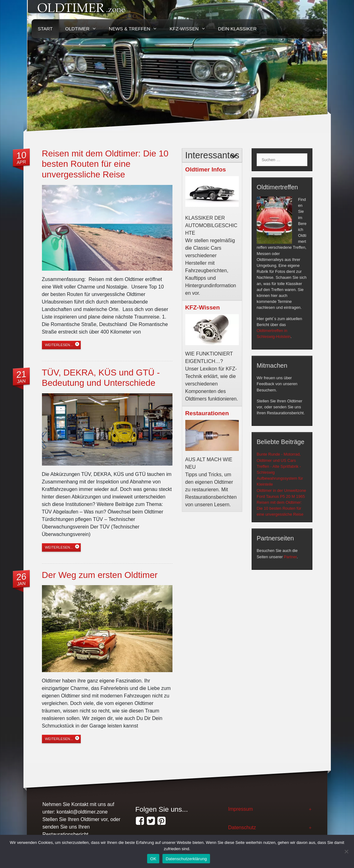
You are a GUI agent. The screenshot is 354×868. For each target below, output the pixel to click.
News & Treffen (136, 29)
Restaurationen (207, 413)
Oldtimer (84, 29)
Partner (290, 557)
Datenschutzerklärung (186, 859)
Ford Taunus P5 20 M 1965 (281, 496)
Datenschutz (242, 827)
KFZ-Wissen (191, 29)
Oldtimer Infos (206, 169)
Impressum (241, 809)
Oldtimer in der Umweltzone (281, 490)
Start (45, 29)
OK (153, 859)
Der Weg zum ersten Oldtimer (100, 575)
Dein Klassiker (237, 29)
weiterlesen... (59, 345)
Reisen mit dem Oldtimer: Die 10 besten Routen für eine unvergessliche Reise (105, 164)
